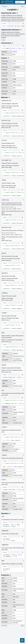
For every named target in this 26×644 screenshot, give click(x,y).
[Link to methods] (5, 97)
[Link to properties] (6, 575)
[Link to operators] (6, 513)
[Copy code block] (23, 24)
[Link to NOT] (3, 561)
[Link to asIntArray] (6, 121)
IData (4, 40)
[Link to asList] (4, 140)
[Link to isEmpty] (5, 293)
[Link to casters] (5, 58)
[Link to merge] (4, 365)
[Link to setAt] (4, 480)
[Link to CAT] (3, 517)
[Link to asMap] (4, 180)
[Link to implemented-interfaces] (11, 30)
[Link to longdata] (13, 10)
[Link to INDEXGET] (5, 531)
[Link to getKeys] (5, 273)
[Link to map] (3, 333)
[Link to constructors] (7, 43)
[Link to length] (4, 313)
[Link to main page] (8, 2)
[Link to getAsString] (6, 228)
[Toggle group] (23, 101)
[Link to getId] (4, 253)
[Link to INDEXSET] (5, 545)
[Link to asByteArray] (6, 101)
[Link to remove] (4, 427)
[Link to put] (3, 390)
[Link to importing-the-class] (10, 13)
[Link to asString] (5, 200)
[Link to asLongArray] (6, 160)
